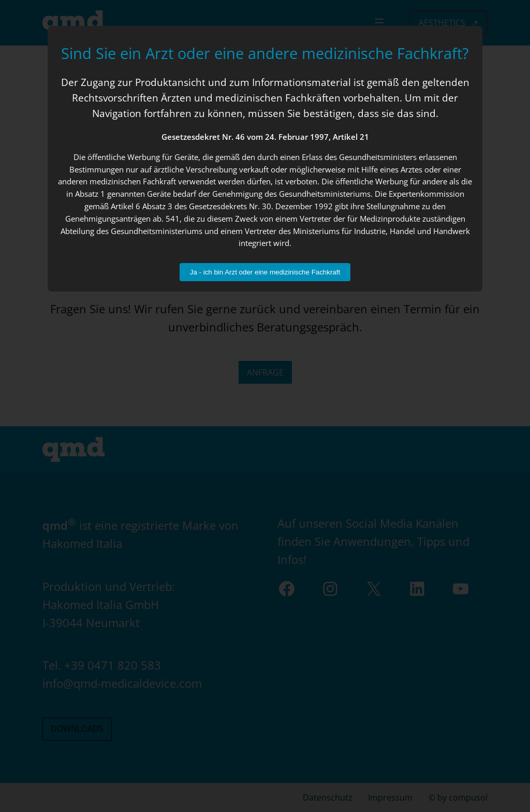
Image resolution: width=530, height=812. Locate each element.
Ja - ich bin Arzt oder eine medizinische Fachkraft (265, 272)
